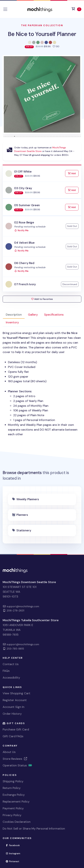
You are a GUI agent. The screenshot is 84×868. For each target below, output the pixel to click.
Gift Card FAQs (13, 736)
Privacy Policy (12, 815)
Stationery (24, 530)
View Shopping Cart (16, 693)
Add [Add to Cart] (73, 173)
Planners (22, 515)
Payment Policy (13, 808)
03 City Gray (23, 188)
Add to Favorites (42, 299)
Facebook (14, 845)
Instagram (14, 853)
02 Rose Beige (24, 222)
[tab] (4, 136)
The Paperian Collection (42, 25)
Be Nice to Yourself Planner (42, 34)
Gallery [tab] (33, 315)
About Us (9, 752)
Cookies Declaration (17, 822)
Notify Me (21, 230)
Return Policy (12, 788)
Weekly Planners (28, 499)
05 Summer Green (27, 205)
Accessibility (11, 678)
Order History (12, 714)
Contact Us (11, 664)
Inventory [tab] (12, 322)
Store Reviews (15, 759)
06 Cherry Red (24, 263)
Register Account (15, 700)
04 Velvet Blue (24, 243)
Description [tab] (14, 315)
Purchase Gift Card (16, 729)
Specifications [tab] (54, 315)
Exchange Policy (14, 795)
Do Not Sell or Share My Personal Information (34, 829)
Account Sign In (14, 707)
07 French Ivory (25, 284)
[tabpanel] (42, 384)
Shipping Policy (13, 781)
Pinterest (14, 861)
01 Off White (23, 172)
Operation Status (17, 765)
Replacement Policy (16, 802)
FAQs (6, 671)
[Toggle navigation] (5, 9)
